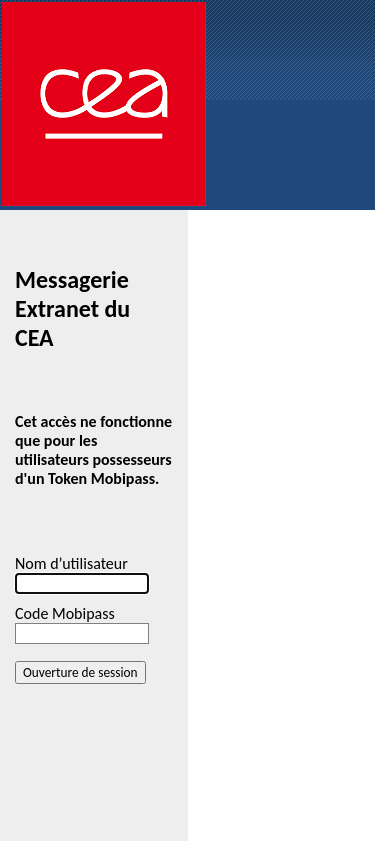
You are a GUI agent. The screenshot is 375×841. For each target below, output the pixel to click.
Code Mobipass (65, 613)
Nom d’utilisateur (71, 563)
